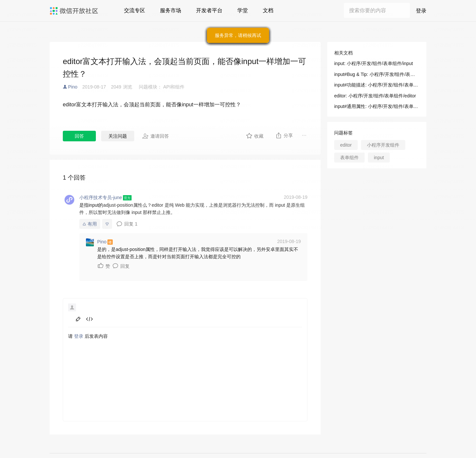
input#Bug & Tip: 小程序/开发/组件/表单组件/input (377, 74)
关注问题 (118, 136)
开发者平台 (209, 10)
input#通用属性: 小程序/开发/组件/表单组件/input (377, 106)
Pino (73, 87)
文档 (268, 10)
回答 (79, 136)
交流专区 (135, 10)
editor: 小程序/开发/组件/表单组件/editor (375, 96)
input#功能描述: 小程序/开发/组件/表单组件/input (377, 85)
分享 (284, 135)
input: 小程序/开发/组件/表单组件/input (374, 63)
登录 (421, 11)
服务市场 (171, 10)
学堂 (243, 10)
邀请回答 (156, 136)
